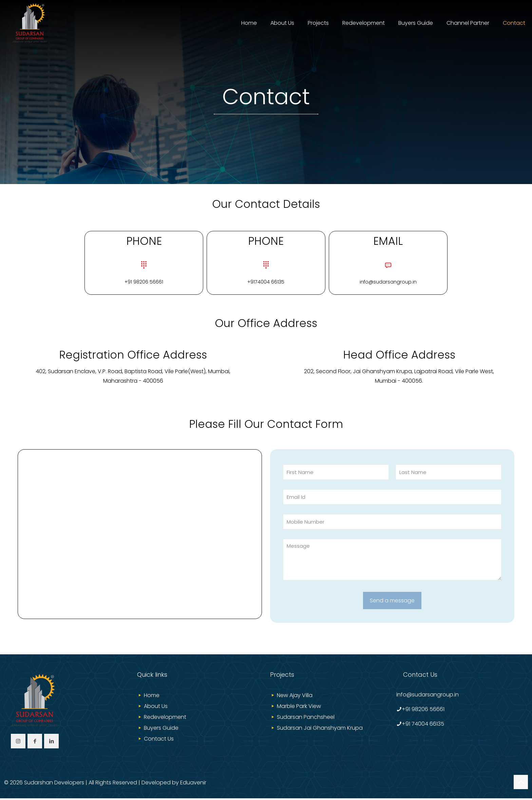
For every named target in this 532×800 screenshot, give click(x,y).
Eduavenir (193, 784)
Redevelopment (165, 719)
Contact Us (159, 740)
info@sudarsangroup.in (427, 696)
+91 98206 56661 (423, 711)
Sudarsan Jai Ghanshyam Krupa (320, 730)
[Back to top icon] (521, 784)
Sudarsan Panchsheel (306, 719)
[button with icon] (18, 743)
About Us (156, 708)
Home (152, 697)
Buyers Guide (161, 730)
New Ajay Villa (295, 697)
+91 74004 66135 (423, 725)
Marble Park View (299, 708)
